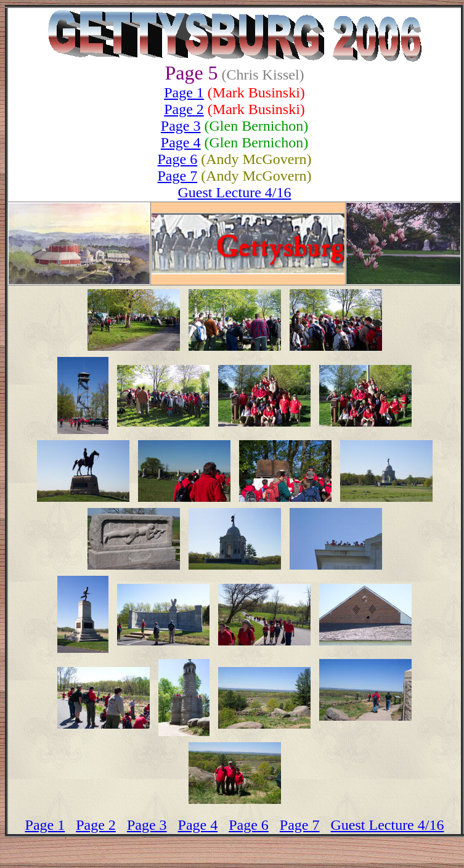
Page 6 (178, 159)
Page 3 (181, 126)
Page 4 (181, 142)
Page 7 (178, 176)
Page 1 (184, 92)
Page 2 (184, 109)
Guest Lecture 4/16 (235, 192)
